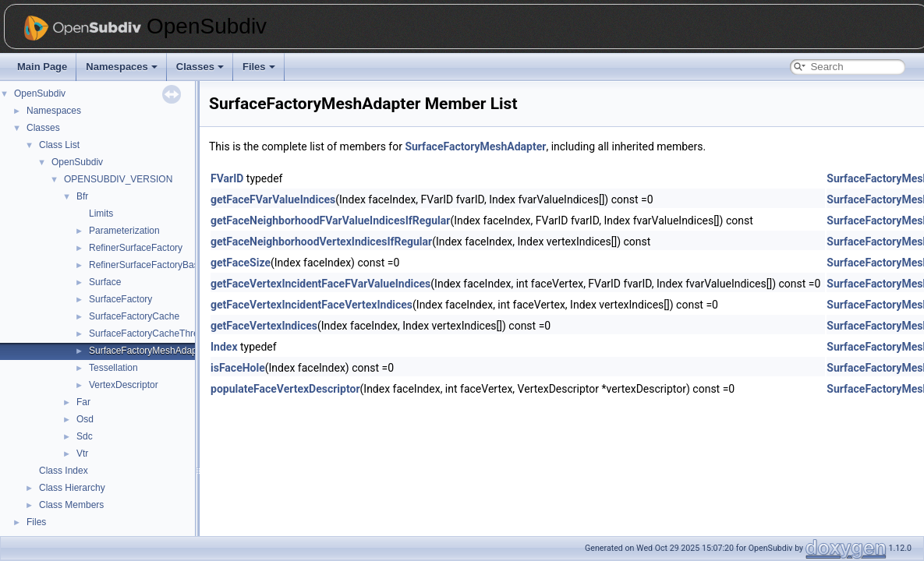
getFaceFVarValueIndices (273, 199)
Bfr (82, 196)
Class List (59, 145)
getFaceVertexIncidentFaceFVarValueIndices (320, 284)
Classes (200, 67)
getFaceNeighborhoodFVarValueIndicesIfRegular (330, 221)
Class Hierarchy (72, 488)
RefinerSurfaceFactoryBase (146, 265)
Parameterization (124, 231)
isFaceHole (238, 368)
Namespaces (122, 67)
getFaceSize (241, 263)
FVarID (227, 178)
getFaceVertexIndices (264, 326)
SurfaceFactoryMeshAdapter (149, 351)
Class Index (64, 471)
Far (83, 402)
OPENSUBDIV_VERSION (118, 179)
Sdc (85, 436)
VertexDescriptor (124, 385)
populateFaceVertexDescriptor (285, 389)
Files (259, 67)
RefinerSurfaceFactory (136, 248)
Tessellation (113, 368)
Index (224, 347)
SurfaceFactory (120, 299)
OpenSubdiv (40, 93)
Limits (101, 213)
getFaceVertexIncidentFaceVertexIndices (312, 305)
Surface (105, 282)
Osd (85, 419)
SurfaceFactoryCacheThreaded (154, 333)
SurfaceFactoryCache (134, 316)
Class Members (71, 505)
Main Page (42, 67)
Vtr (82, 453)
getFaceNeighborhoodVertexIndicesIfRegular (321, 242)
